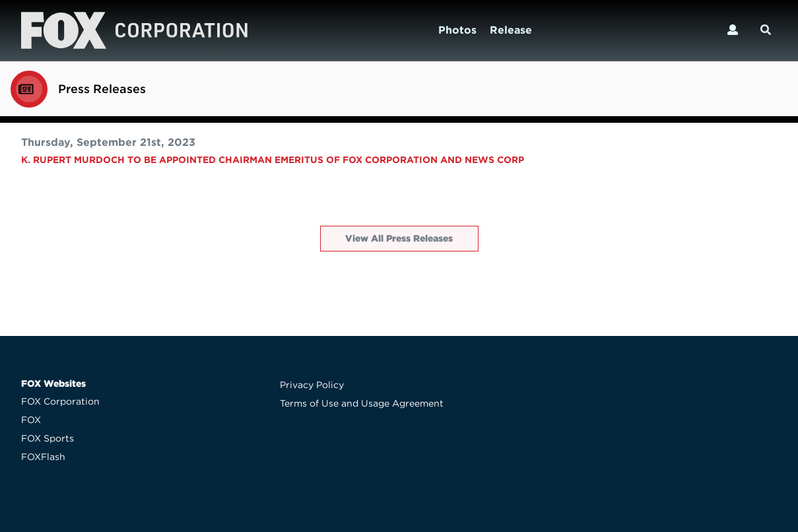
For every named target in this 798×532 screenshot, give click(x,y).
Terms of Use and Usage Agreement (362, 403)
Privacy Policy (312, 385)
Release (511, 30)
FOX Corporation (60, 401)
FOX (31, 420)
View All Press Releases (399, 238)
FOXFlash (43, 457)
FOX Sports (48, 438)
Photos (457, 30)
